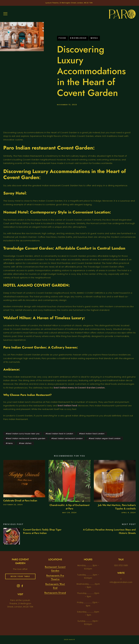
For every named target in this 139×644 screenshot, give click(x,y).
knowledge (79, 38)
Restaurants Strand (55, 593)
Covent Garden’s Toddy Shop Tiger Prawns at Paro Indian (42, 531)
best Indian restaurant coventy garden (26, 438)
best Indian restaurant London (68, 438)
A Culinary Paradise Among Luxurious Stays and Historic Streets (109, 531)
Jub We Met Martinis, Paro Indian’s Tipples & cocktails (117, 507)
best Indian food (68, 406)
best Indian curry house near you (23, 434)
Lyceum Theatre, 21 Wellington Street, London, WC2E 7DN (69, 3)
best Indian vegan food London (105, 438)
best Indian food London (93, 434)
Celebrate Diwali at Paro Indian (20, 501)
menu (94, 38)
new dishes (26, 443)
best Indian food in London (60, 434)
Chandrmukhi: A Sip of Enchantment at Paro (69, 507)
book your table (20, 576)
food (62, 38)
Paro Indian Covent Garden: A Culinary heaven (40, 347)
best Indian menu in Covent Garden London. (80, 388)
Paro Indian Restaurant (35, 395)
